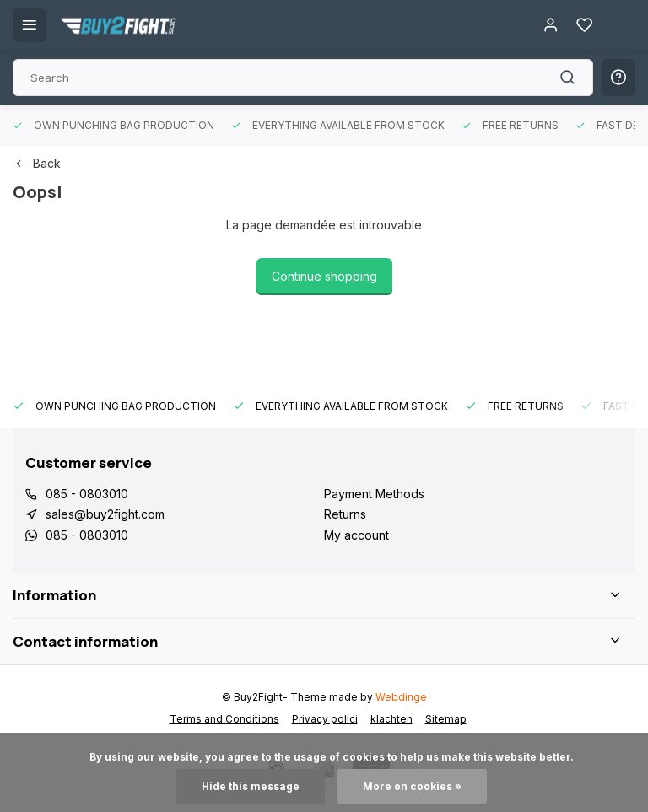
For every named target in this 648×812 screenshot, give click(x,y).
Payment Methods (374, 494)
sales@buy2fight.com (105, 514)
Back (37, 163)
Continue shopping (324, 276)
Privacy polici (325, 719)
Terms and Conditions (224, 719)
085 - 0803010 (87, 494)
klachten (391, 719)
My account (356, 535)
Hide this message (251, 786)
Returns (345, 514)
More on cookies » (412, 786)
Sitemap (446, 719)
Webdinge (401, 697)
